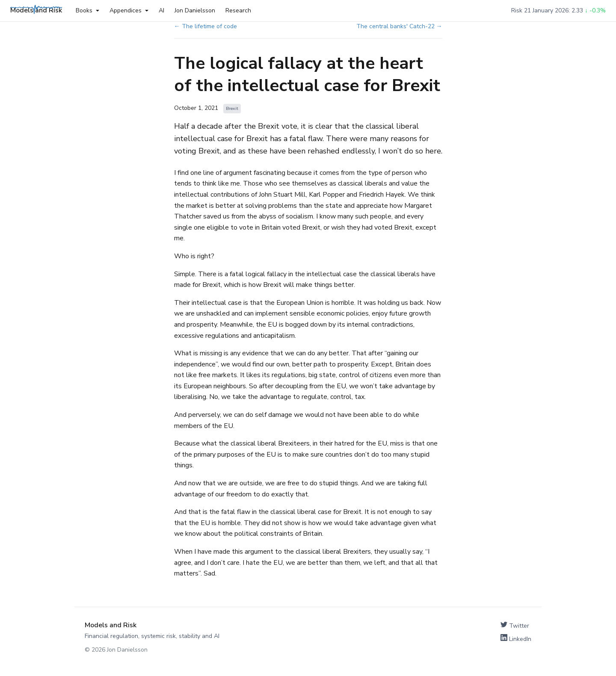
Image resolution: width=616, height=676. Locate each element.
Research (238, 10)
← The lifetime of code (206, 26)
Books (87, 10)
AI (161, 10)
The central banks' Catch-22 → (399, 26)
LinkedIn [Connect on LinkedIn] (516, 639)
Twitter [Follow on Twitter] (515, 625)
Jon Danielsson (195, 10)
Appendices (129, 10)
